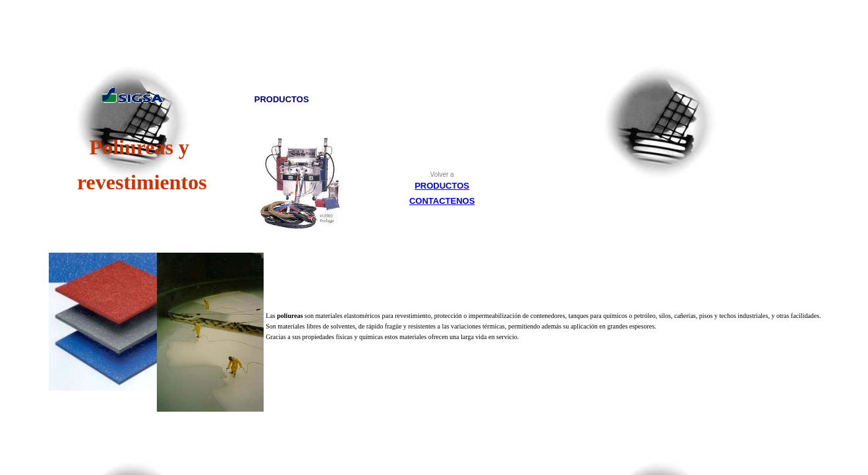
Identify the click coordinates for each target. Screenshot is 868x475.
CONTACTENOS (442, 201)
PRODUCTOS (442, 186)
